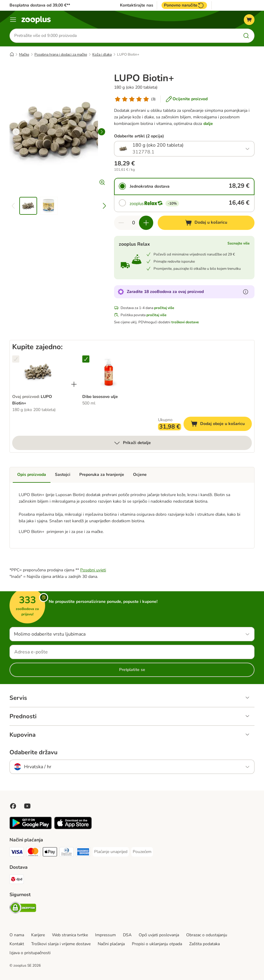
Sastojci (63, 475)
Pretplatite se (132, 670)
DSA (127, 935)
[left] (16, 132)
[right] (102, 132)
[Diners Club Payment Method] (67, 853)
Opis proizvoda (32, 475)
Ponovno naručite (184, 5)
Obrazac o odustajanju (207, 935)
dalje (208, 124)
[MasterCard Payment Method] (33, 853)
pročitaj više (164, 308)
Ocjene (140, 475)
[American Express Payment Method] (83, 853)
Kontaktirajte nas (137, 5)
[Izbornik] (13, 20)
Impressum (105, 935)
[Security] (23, 909)
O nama (17, 935)
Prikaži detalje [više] (132, 443)
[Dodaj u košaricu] (206, 223)
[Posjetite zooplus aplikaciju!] (31, 828)
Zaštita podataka (204, 944)
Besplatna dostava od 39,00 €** (40, 5)
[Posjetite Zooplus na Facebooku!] (13, 806)
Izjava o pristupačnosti (30, 953)
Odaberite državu (34, 752)
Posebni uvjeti (93, 570)
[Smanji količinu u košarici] (121, 223)
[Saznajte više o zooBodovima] (246, 292)
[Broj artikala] (134, 223)
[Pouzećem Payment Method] (142, 852)
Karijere (38, 935)
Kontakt (17, 944)
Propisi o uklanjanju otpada (157, 944)
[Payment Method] (50, 853)
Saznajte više (239, 243)
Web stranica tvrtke (70, 935)
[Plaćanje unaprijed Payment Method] (111, 852)
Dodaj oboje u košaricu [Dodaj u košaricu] (221, 425)
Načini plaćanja (111, 944)
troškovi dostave (185, 322)
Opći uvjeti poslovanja (159, 935)
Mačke (24, 54)
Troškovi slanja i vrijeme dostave (61, 944)
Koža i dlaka (102, 54)
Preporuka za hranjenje (102, 475)
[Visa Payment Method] (17, 853)
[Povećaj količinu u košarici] (146, 223)
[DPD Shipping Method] (17, 880)
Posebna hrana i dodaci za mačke (61, 54)
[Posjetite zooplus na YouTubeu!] (27, 806)
